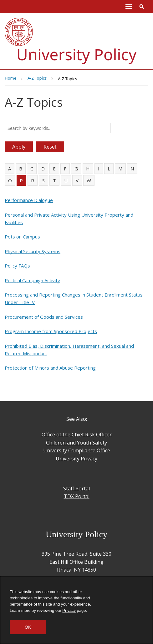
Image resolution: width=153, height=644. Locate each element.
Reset (50, 147)
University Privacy (76, 459)
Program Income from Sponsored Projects (51, 331)
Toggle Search (142, 7)
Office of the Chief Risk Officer (77, 435)
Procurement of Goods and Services (44, 317)
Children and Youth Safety (76, 443)
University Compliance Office (77, 450)
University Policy (77, 54)
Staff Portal (76, 489)
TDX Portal (77, 496)
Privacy (69, 610)
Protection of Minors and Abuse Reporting (50, 368)
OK (28, 627)
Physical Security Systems (33, 251)
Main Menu (129, 7)
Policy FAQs (17, 266)
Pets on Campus (22, 237)
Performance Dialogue (29, 200)
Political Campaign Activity (32, 280)
